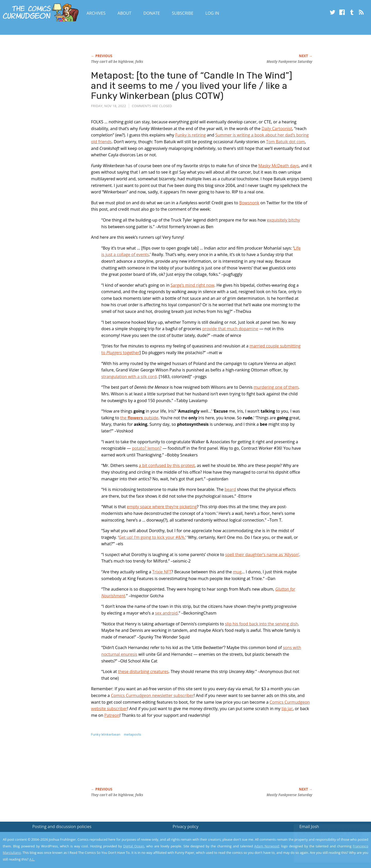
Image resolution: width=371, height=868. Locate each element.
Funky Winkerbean (106, 734)
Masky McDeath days (279, 166)
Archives (96, 13)
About (124, 13)
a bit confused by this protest (167, 465)
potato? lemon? (147, 448)
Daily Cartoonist (277, 129)
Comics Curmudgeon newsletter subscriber (152, 695)
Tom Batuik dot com (285, 142)
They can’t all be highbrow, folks (117, 62)
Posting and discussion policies (62, 827)
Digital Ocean (134, 846)
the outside (139, 418)
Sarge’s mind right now (192, 285)
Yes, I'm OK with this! (327, 849)
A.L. (32, 859)
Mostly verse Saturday (289, 62)
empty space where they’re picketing (162, 507)
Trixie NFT (162, 572)
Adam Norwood (267, 846)
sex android (166, 613)
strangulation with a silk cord (129, 377)
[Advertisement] (185, 767)
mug (237, 572)
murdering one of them (276, 387)
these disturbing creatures (143, 671)
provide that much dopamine (230, 329)
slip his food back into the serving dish (262, 624)
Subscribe (183, 13)
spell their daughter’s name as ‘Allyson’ (262, 555)
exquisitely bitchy (284, 220)
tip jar (287, 709)
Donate (152, 13)
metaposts (133, 734)
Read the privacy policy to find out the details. (325, 836)
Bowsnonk (249, 203)
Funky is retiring (191, 135)
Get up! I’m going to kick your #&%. (152, 537)
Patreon (112, 715)
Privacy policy (185, 827)
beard (230, 489)
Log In (212, 13)
